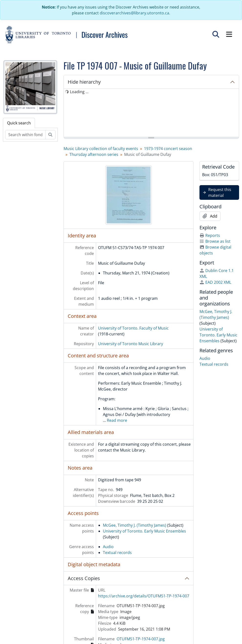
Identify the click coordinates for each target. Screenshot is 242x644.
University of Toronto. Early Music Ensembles (144, 531)
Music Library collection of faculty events (101, 149)
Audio (108, 547)
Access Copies (84, 578)
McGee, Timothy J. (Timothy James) (135, 525)
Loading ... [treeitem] (79, 92)
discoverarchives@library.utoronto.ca (134, 13)
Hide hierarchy (84, 82)
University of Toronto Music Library (131, 344)
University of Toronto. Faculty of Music (133, 328)
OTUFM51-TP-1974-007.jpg (141, 639)
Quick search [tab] (19, 123)
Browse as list (215, 241)
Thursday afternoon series (94, 154)
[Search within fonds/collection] (25, 135)
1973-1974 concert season (168, 149)
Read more (117, 420)
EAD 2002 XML (215, 282)
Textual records (117, 553)
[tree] (151, 113)
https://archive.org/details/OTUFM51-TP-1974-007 (144, 596)
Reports (210, 235)
